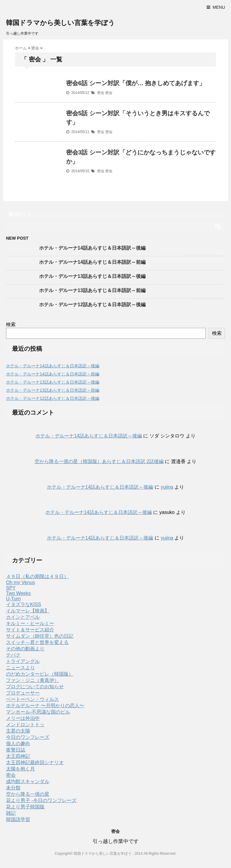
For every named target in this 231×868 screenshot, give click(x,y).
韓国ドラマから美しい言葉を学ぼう (60, 23)
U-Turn (13, 599)
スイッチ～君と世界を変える (37, 642)
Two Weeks (18, 593)
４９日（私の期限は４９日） (37, 576)
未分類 (13, 788)
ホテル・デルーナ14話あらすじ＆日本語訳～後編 (92, 248)
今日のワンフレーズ (28, 737)
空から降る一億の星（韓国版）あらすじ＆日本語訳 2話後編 (99, 461)
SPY (11, 588)
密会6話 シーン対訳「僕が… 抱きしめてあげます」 (136, 83)
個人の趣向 (18, 744)
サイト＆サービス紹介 (30, 630)
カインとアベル (23, 617)
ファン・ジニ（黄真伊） (32, 680)
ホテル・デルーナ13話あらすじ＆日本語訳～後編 (92, 276)
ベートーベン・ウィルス (32, 699)
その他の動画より (25, 649)
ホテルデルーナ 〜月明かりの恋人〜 (45, 706)
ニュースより (20, 668)
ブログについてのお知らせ (35, 687)
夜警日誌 (16, 750)
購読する (20, 214)
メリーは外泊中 (23, 718)
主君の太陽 (18, 731)
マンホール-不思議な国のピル (38, 712)
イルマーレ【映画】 (28, 611)
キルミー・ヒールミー (30, 623)
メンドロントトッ (25, 725)
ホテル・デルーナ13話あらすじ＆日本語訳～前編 (92, 290)
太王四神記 (18, 756)
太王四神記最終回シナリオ (35, 762)
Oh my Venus (20, 582)
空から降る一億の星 (28, 794)
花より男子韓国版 (25, 807)
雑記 (11, 813)
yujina (167, 487)
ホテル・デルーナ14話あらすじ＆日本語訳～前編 (92, 262)
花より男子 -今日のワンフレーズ (41, 800)
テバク (13, 655)
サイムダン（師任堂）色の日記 (40, 636)
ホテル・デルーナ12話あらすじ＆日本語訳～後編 (92, 305)
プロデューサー (23, 693)
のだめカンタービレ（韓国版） (40, 674)
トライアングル (23, 661)
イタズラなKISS (23, 604)
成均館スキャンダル (28, 781)
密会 (101, 93)
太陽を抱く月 (20, 769)
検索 (11, 324)
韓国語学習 (18, 819)
